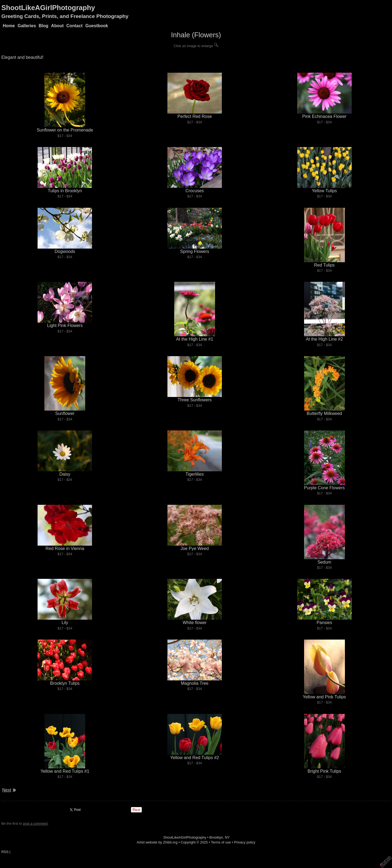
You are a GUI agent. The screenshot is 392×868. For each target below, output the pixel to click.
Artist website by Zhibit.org (157, 842)
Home (9, 26)
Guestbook (97, 26)
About (57, 26)
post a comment (35, 823)
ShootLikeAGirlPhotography (48, 8)
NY (227, 837)
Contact (75, 26)
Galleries (27, 26)
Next (7, 790)
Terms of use (221, 842)
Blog (44, 26)
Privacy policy (245, 842)
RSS (5, 852)
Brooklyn (216, 837)
